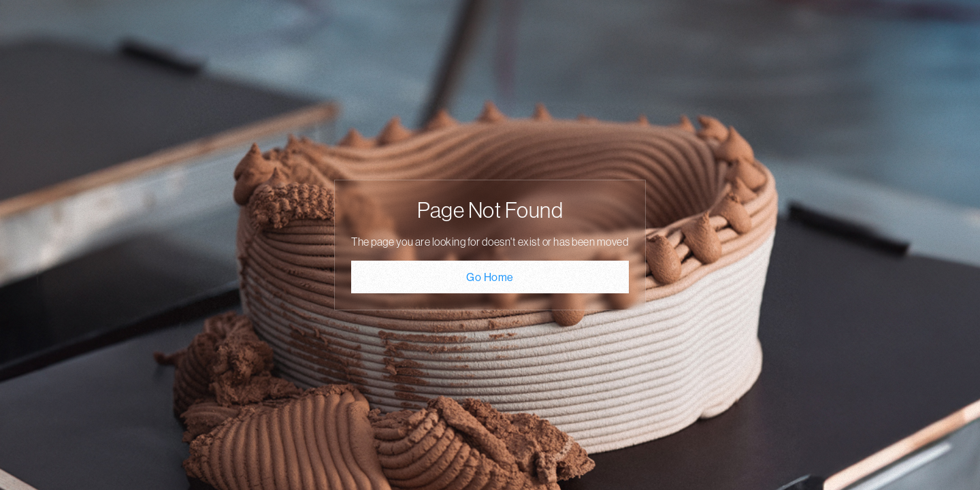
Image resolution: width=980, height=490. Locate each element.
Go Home (490, 277)
